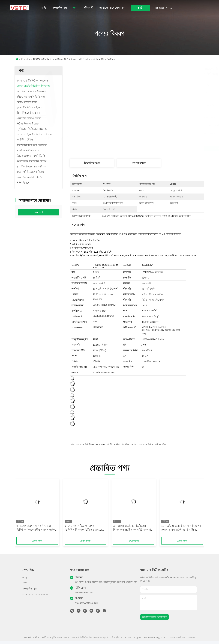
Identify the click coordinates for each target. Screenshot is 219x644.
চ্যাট (140, 8)
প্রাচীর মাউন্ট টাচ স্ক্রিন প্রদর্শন (122, 444)
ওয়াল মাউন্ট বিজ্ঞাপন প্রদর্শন (90, 444)
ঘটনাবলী (88, 8)
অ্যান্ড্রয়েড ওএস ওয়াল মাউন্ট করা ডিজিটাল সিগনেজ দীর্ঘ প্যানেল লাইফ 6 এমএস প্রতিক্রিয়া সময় (37, 528)
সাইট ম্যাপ (46, 638)
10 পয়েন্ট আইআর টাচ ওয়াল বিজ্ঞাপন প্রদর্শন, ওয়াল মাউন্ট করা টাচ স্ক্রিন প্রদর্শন (181, 528)
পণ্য (75, 8)
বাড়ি (44, 8)
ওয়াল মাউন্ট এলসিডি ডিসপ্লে (154, 444)
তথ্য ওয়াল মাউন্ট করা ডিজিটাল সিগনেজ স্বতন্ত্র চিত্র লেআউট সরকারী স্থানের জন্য (132, 528)
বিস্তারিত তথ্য (92, 163)
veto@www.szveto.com (87, 603)
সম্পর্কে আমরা (60, 8)
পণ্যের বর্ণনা (139, 163)
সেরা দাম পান (156, 148)
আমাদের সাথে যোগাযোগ (112, 8)
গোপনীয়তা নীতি (32, 638)
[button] (23, 509)
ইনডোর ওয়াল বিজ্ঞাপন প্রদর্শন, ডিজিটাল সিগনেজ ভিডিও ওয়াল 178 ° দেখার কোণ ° (85, 528)
